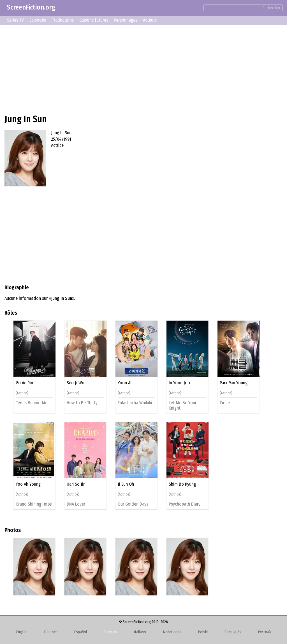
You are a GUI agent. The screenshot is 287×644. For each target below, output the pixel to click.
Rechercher (272, 8)
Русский (264, 632)
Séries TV (15, 20)
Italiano (140, 632)
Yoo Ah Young (28, 484)
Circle (225, 403)
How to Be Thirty (82, 403)
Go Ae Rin (24, 383)
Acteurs (150, 20)
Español (81, 632)
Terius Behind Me (32, 403)
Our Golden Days (133, 504)
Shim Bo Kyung (182, 484)
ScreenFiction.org (31, 7)
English (22, 632)
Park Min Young (234, 383)
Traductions (63, 20)
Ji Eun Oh (126, 484)
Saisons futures (94, 20)
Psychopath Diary (185, 504)
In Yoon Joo (179, 383)
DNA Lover (76, 504)
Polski (203, 632)
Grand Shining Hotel (34, 504)
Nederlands (172, 632)
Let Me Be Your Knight (183, 405)
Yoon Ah (125, 383)
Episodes (38, 20)
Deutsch (51, 632)
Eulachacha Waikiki (135, 403)
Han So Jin (76, 484)
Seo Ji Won (77, 383)
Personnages (126, 20)
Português (233, 632)
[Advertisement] (143, 68)
